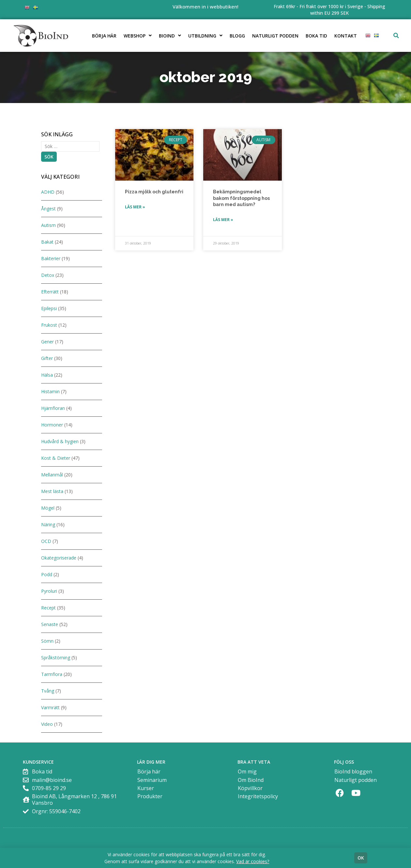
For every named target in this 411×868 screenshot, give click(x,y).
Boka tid (316, 36)
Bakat (47, 242)
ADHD (48, 192)
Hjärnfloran (53, 408)
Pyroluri (49, 591)
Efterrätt (50, 292)
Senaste (50, 624)
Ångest (48, 209)
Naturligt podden (275, 36)
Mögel (48, 508)
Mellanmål (52, 475)
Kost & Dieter (56, 458)
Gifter (47, 358)
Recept (48, 608)
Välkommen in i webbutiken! (205, 7)
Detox (48, 275)
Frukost (49, 325)
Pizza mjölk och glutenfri (154, 192)
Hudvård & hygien (60, 441)
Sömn (47, 641)
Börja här (104, 36)
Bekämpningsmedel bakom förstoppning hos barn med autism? (241, 198)
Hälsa (47, 375)
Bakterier (51, 258)
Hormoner (52, 425)
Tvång (48, 691)
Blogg (237, 36)
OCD (46, 541)
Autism (48, 225)
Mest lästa (52, 491)
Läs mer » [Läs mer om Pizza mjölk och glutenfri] (135, 207)
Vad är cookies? (253, 861)
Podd (47, 574)
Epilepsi (49, 308)
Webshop (138, 36)
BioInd (170, 36)
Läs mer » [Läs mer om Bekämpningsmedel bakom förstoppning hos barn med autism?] (223, 220)
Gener (47, 342)
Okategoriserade (59, 558)
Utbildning (205, 36)
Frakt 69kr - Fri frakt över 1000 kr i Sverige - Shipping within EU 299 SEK (329, 10)
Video (47, 724)
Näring (48, 524)
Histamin (50, 391)
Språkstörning (56, 658)
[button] (396, 36)
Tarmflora (52, 674)
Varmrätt (50, 707)
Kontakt (346, 36)
